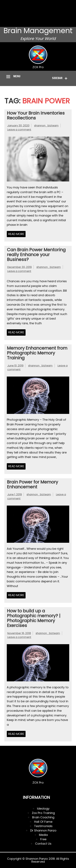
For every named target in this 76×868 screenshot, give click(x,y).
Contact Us (43, 844)
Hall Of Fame (43, 822)
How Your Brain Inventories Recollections (36, 115)
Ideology (43, 809)
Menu (17, 76)
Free (43, 839)
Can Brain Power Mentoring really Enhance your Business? (36, 255)
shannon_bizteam (46, 126)
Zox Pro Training (43, 813)
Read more (16, 234)
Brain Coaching (43, 817)
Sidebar (57, 78)
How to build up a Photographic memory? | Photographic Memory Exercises (34, 618)
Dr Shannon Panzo (43, 830)
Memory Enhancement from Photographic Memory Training (37, 353)
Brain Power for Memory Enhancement (33, 484)
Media (43, 835)
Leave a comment (19, 130)
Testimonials (43, 826)
